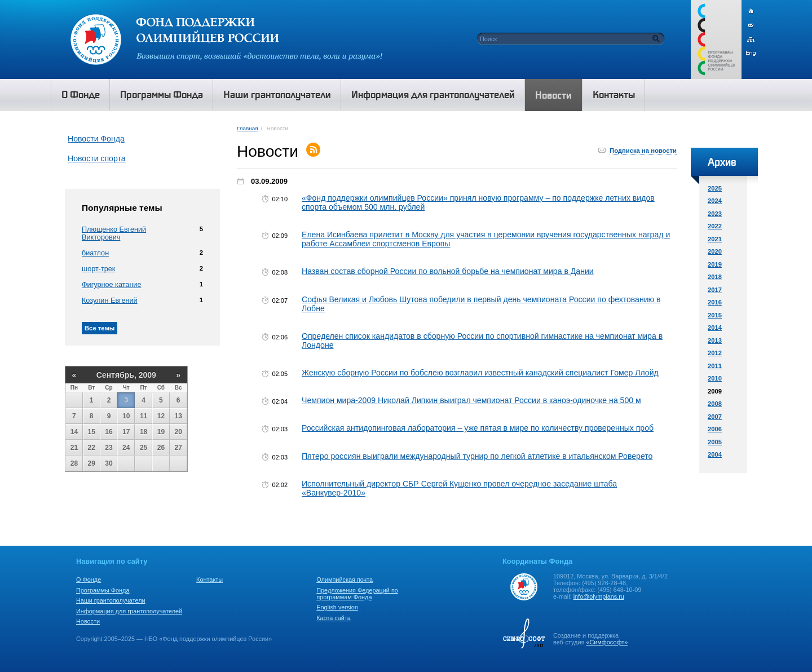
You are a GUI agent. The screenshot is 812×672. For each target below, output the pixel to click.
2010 (715, 378)
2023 (715, 214)
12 (161, 416)
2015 (715, 315)
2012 (715, 353)
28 (74, 463)
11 (144, 416)
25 (144, 448)
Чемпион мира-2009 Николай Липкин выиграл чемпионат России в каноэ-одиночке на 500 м (471, 400)
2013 (715, 341)
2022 (715, 226)
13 (178, 416)
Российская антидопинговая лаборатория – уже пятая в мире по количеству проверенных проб (478, 428)
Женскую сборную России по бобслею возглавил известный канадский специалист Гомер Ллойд (480, 373)
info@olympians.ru (599, 596)
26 (161, 448)
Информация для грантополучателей (129, 611)
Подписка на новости (643, 151)
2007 (715, 417)
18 (144, 432)
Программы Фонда (103, 590)
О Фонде (89, 580)
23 (109, 448)
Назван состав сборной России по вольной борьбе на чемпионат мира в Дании (448, 271)
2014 (715, 328)
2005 (715, 442)
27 (178, 448)
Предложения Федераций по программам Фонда (357, 594)
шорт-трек (98, 269)
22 (92, 448)
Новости (88, 621)
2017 (715, 290)
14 (74, 432)
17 (126, 432)
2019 (715, 264)
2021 (715, 239)
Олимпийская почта (345, 580)
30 (109, 463)
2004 (715, 454)
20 (178, 432)
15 (92, 432)
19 (161, 432)
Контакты (209, 580)
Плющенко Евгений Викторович (114, 233)
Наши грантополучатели (111, 600)
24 (126, 448)
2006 (715, 429)
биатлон (95, 253)
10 (126, 416)
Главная (247, 128)
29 (92, 463)
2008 (715, 404)
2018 (715, 277)
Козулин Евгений (110, 300)
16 (109, 432)
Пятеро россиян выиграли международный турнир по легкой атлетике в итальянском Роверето (477, 456)
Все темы (100, 328)
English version (337, 607)
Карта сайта (334, 618)
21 (74, 448)
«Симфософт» (607, 642)
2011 (715, 366)
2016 (715, 302)
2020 (715, 251)
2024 (715, 201)
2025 (715, 188)
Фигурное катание (111, 285)
